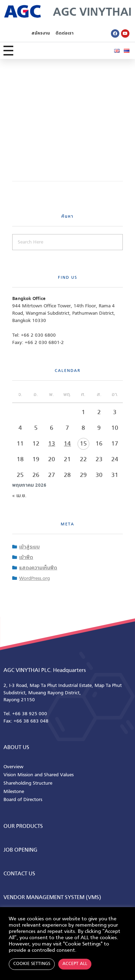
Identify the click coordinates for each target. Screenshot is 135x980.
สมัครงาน (41, 33)
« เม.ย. (19, 496)
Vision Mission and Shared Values (39, 775)
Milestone (14, 792)
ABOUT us (16, 748)
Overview (13, 767)
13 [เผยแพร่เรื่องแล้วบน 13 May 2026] (52, 444)
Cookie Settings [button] (32, 964)
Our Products (23, 826)
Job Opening (20, 850)
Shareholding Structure (28, 783)
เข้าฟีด (26, 558)
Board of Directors (23, 800)
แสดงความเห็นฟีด (38, 568)
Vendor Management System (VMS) (52, 898)
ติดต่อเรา (65, 33)
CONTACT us (19, 874)
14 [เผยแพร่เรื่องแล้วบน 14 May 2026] (67, 444)
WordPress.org (35, 579)
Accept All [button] (75, 964)
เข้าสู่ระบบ (29, 547)
